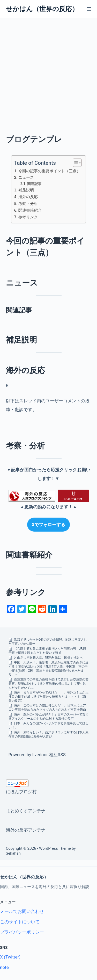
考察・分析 (28, 204)
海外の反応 (28, 197)
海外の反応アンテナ (26, 830)
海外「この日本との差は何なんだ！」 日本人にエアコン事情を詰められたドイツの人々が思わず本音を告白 (47, 707)
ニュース (26, 177)
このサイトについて (20, 922)
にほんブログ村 (21, 792)
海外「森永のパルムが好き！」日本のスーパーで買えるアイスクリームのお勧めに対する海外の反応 (48, 717)
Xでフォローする (49, 525)
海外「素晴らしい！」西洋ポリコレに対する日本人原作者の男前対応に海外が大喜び (48, 734)
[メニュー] (89, 9)
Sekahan (13, 853)
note (4, 967)
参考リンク (28, 217)
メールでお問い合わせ (22, 911)
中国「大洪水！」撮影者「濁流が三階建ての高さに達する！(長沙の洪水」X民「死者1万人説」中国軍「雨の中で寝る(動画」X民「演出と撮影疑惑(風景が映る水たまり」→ (48, 668)
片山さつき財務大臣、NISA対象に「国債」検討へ (48, 657)
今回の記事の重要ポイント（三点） (49, 171)
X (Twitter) (10, 957)
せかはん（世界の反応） (42, 9)
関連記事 (34, 184)
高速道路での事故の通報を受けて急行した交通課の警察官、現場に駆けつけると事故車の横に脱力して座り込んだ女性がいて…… (48, 684)
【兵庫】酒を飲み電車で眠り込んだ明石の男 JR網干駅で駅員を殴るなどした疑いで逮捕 (47, 651)
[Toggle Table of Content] (75, 163)
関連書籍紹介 (30, 210)
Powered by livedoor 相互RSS (37, 755)
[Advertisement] (48, 69)
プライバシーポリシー (22, 932)
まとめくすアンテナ (26, 811)
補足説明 (26, 190)
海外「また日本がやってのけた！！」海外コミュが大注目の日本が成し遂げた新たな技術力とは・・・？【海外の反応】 (48, 696)
